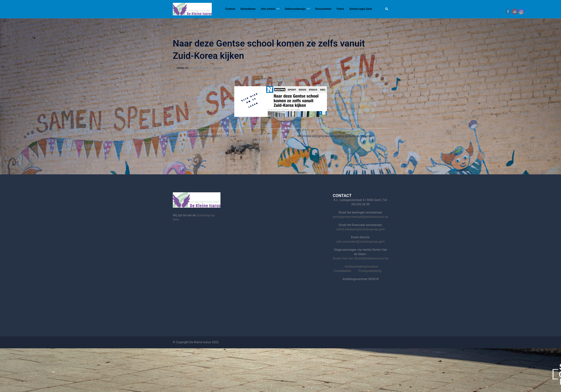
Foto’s (340, 9)
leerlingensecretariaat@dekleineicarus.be (360, 217)
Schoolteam (248, 9)
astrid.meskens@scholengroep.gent (361, 229)
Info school (268, 9)
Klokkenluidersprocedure (362, 267)
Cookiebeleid (342, 271)
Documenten (323, 9)
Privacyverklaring (370, 271)
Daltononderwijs (295, 9)
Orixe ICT (183, 68)
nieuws (218, 68)
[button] (387, 9)
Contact (230, 9)
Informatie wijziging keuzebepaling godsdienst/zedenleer (336, 136)
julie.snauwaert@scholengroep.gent (360, 242)
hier (297, 79)
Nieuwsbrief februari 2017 (205, 136)
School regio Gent (361, 9)
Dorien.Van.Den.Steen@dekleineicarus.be (360, 258)
